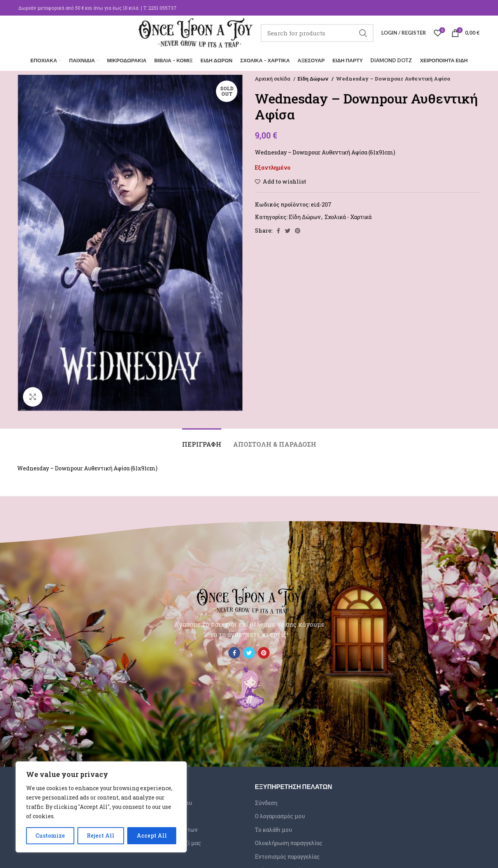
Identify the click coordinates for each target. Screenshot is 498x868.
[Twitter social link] (288, 231)
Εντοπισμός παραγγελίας (287, 857)
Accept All (152, 836)
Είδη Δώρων (313, 79)
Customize (50, 836)
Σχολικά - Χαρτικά (348, 217)
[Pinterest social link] (298, 231)
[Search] (317, 33)
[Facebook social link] (278, 231)
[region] (101, 807)
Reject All (101, 836)
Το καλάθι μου (274, 830)
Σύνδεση (266, 803)
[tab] (202, 440)
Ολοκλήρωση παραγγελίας (289, 843)
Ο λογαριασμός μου (280, 816)
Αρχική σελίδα (273, 79)
